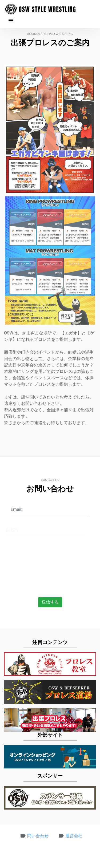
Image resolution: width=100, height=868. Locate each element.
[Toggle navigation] (11, 21)
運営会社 (74, 837)
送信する (50, 602)
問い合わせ (38, 837)
